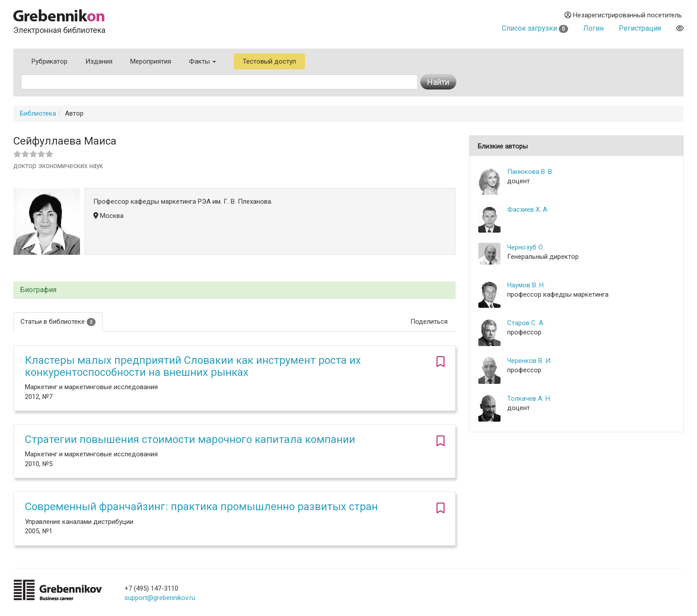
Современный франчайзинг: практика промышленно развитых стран (201, 507)
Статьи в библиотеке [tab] (58, 322)
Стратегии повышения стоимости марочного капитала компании (190, 439)
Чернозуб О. (526, 247)
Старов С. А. (526, 323)
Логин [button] (593, 28)
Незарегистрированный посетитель (623, 15)
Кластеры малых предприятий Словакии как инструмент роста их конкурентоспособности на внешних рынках (193, 366)
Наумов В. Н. (526, 285)
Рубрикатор (50, 61)
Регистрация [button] (640, 28)
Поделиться (429, 322)
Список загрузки (535, 28)
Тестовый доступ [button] (269, 61)
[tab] (234, 290)
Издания (99, 61)
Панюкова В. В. (530, 172)
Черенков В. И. (529, 361)
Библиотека (38, 113)
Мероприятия (151, 61)
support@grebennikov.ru (160, 598)
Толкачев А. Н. (529, 399)
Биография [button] (38, 290)
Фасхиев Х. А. (528, 209)
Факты (202, 61)
